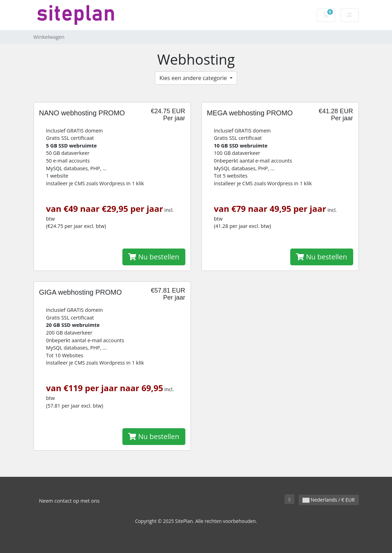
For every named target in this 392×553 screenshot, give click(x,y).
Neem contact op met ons (69, 501)
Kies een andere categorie (194, 78)
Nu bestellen (154, 257)
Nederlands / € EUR (329, 500)
